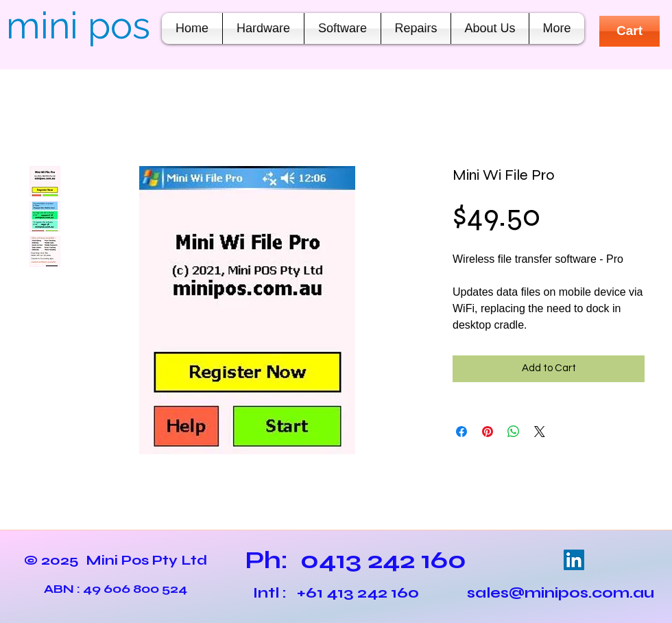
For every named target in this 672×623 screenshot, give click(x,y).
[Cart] (629, 31)
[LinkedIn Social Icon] (574, 560)
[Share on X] (540, 432)
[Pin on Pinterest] (488, 432)
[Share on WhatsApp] (514, 432)
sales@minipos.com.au (561, 593)
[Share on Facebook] (461, 432)
